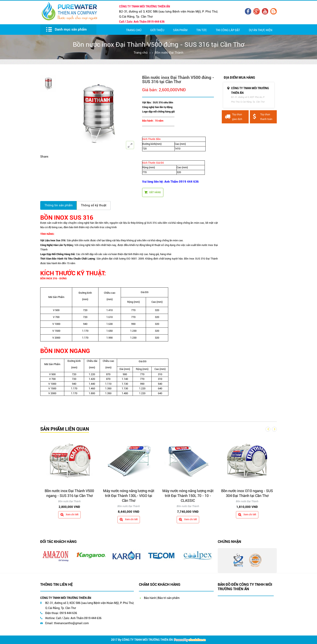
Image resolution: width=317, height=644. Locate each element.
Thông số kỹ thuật (94, 205)
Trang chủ (134, 30)
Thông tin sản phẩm (59, 205)
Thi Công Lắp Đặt (228, 30)
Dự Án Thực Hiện (261, 30)
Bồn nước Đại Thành (169, 53)
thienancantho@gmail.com (71, 623)
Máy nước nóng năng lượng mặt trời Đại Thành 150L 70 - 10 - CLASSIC (188, 496)
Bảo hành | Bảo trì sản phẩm (162, 598)
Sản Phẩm (180, 30)
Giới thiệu (157, 30)
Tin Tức (202, 30)
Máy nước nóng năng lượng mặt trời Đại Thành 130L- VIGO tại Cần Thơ (129, 496)
